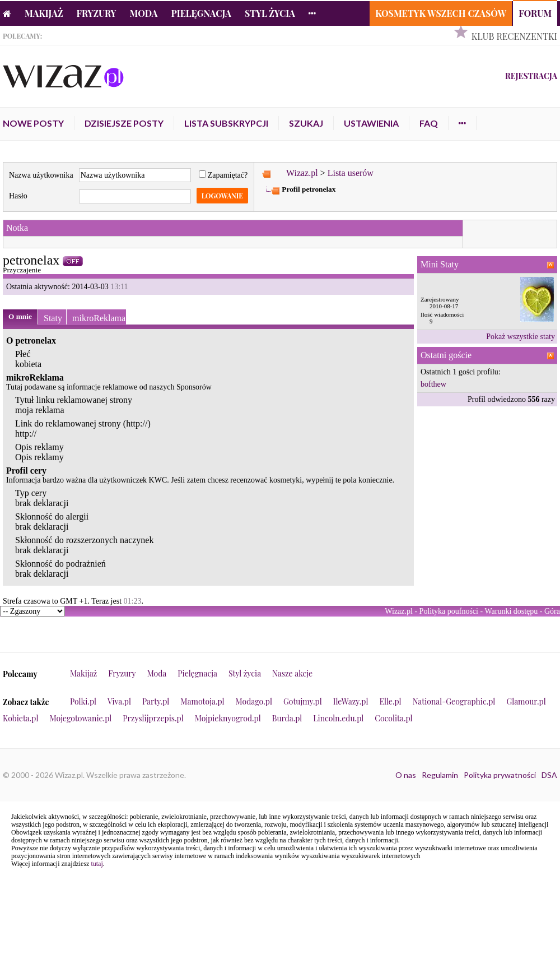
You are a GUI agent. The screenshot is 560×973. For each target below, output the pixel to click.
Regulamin (440, 775)
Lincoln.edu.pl (338, 718)
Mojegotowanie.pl (81, 718)
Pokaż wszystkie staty (521, 337)
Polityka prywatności (500, 775)
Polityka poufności (449, 611)
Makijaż (44, 13)
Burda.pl (287, 718)
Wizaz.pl (302, 173)
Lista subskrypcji (226, 123)
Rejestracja (531, 76)
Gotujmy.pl (303, 701)
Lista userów (351, 173)
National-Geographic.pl (454, 701)
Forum (535, 13)
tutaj (97, 864)
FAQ (429, 123)
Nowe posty (33, 123)
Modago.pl (254, 701)
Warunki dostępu (511, 611)
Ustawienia (371, 123)
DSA (549, 775)
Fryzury (97, 13)
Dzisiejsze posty (124, 123)
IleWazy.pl (351, 701)
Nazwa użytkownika (41, 175)
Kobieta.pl (21, 718)
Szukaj (306, 123)
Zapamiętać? (223, 175)
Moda (144, 13)
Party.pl (156, 701)
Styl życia (270, 13)
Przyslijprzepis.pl (153, 718)
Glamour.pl (526, 701)
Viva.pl (119, 701)
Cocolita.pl (393, 718)
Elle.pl (390, 701)
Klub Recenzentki (514, 36)
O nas (406, 775)
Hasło (18, 196)
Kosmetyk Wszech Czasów (441, 13)
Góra (552, 611)
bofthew (433, 384)
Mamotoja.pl (202, 701)
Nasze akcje (292, 673)
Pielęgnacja (201, 13)
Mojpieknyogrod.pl (228, 718)
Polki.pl (83, 701)
